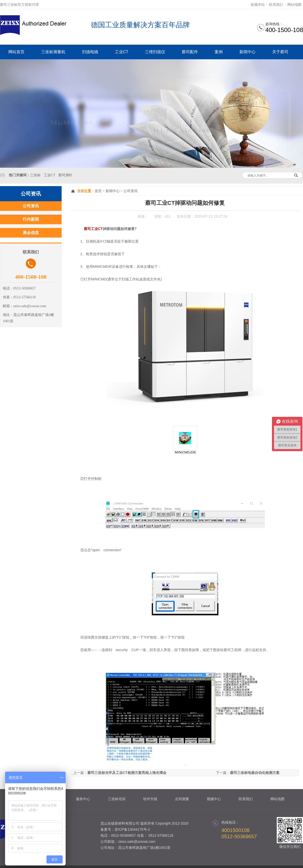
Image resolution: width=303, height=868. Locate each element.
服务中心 (83, 799)
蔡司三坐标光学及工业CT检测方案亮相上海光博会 (127, 773)
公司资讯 (131, 191)
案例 (219, 52)
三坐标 (35, 175)
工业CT (122, 52)
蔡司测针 (65, 175)
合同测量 (182, 799)
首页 (98, 191)
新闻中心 (247, 52)
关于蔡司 (280, 52)
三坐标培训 (117, 799)
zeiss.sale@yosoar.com (137, 842)
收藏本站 (258, 5)
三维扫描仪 (155, 52)
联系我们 (276, 5)
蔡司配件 (190, 52)
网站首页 (16, 52)
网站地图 (294, 5)
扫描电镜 (90, 52)
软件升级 (150, 799)
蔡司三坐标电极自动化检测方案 (255, 773)
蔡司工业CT (93, 229)
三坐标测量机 (53, 52)
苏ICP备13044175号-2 (132, 829)
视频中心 (214, 799)
